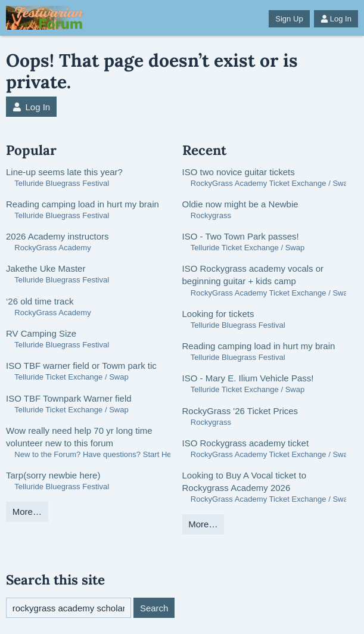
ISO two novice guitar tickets (239, 172)
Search (154, 608)
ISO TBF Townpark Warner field (69, 398)
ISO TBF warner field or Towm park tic (81, 366)
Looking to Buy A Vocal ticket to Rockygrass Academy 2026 (244, 481)
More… (27, 512)
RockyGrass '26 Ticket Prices (240, 411)
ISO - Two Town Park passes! (241, 236)
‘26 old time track (40, 301)
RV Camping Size (41, 333)
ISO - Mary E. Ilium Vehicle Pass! (248, 378)
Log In (336, 19)
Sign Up (289, 19)
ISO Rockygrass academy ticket (246, 443)
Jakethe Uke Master (46, 268)
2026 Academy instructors (57, 236)
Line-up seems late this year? (64, 172)
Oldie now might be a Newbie (240, 204)
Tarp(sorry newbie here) (53, 475)
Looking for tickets (218, 314)
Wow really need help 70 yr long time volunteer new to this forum (79, 437)
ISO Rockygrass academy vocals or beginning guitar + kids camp (253, 275)
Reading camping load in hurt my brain (83, 204)
